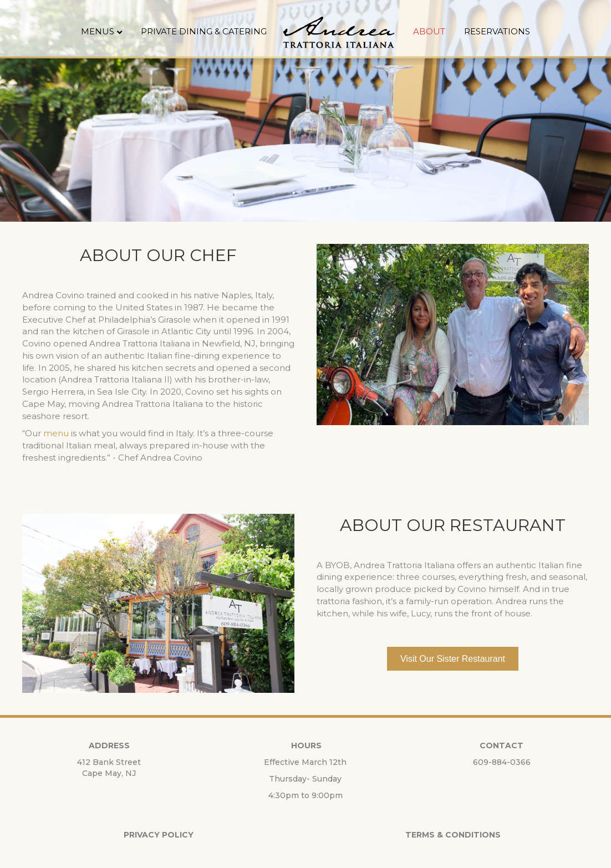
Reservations (497, 31)
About (429, 31)
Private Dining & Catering (204, 31)
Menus (98, 31)
